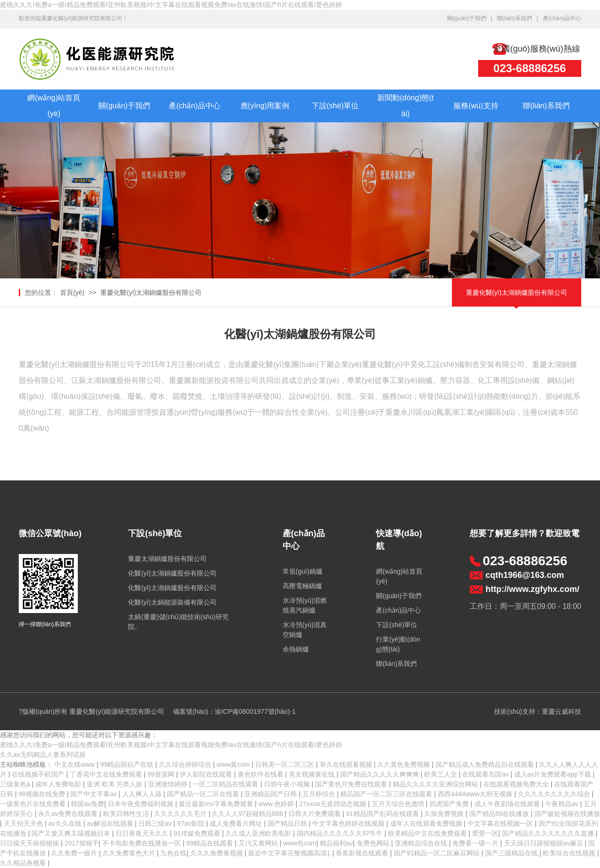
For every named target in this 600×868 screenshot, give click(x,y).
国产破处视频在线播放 (567, 814)
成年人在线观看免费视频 (427, 823)
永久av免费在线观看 (69, 814)
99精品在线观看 (211, 843)
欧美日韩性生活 (127, 814)
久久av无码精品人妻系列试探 (43, 755)
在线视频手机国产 (39, 774)
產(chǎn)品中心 (562, 18)
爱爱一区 (485, 833)
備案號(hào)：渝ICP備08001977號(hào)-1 (234, 711)
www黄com (234, 764)
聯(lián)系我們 (514, 18)
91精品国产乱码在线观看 (383, 814)
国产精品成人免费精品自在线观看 (486, 764)
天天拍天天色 (24, 823)
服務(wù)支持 (476, 106)
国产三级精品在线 (512, 853)
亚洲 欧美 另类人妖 (116, 784)
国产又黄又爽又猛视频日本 (72, 833)
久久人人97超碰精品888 (248, 814)
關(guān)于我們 (467, 18)
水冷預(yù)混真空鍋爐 (305, 630)
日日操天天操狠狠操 (30, 843)
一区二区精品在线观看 (226, 784)
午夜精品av (563, 804)
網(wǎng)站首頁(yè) (54, 106)
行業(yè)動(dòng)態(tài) (398, 644)
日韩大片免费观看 (315, 814)
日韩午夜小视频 (288, 784)
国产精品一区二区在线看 (204, 794)
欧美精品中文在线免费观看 (428, 833)
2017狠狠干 (81, 843)
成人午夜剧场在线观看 (508, 804)
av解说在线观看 (111, 823)
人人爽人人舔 (143, 794)
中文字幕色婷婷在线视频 (349, 823)
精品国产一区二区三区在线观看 (387, 794)
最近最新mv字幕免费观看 (217, 804)
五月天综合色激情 (399, 804)
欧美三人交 (442, 774)
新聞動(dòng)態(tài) (405, 106)
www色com (300, 843)
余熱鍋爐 (296, 649)
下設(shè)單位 (335, 106)
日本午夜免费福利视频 (142, 804)
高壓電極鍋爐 (302, 586)
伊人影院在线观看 (207, 774)
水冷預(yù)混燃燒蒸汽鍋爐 (305, 605)
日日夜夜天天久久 (143, 833)
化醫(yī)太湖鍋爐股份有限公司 (172, 573)
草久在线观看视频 (347, 764)
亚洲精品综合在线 (422, 843)
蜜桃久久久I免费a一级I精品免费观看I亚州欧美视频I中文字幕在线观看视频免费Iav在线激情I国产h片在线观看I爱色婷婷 (171, 5)
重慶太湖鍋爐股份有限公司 (167, 559)
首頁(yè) (72, 292)
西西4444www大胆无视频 (476, 794)
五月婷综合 (320, 794)
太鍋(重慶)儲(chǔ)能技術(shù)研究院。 (178, 622)
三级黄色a (16, 784)
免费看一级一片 (476, 843)
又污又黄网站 (259, 843)
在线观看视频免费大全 (517, 784)
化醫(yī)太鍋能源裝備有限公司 (172, 602)
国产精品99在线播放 (500, 814)
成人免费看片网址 (237, 823)
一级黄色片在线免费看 (34, 804)
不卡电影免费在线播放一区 (142, 843)
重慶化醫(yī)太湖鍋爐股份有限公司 (151, 292)
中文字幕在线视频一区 (501, 823)
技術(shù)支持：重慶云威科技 (538, 711)
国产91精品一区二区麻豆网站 (438, 853)
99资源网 (161, 774)
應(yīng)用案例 (265, 106)
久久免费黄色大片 (130, 853)
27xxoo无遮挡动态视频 (334, 804)
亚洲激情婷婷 (169, 784)
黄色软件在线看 (262, 774)
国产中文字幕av (94, 794)
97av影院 (192, 823)
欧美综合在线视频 (570, 853)
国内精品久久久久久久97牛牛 (341, 833)
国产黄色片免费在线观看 (352, 784)
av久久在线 (66, 823)
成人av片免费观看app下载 (554, 774)
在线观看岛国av (486, 774)
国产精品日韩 (288, 823)
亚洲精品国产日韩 (271, 794)
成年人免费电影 (59, 784)
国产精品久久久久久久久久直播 (549, 833)
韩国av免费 (87, 804)
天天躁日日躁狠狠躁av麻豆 (544, 843)
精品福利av (336, 843)
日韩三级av (156, 823)
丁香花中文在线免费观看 (107, 774)
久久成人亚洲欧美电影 (259, 833)
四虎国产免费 (450, 804)
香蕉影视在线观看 (363, 853)
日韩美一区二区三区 (285, 764)
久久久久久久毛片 (181, 814)
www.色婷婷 (277, 804)
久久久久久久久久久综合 (555, 794)
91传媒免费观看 (198, 833)
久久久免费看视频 (217, 853)
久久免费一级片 (75, 853)
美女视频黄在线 (313, 774)
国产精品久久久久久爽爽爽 (381, 774)
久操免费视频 (445, 814)
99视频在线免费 (42, 794)
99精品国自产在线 (128, 764)
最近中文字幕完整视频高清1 (290, 853)
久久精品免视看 (24, 863)
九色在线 (173, 853)
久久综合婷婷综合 (186, 764)
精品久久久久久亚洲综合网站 (436, 784)
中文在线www (75, 764)
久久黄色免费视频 (405, 764)
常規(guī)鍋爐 (303, 571)
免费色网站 (374, 843)
